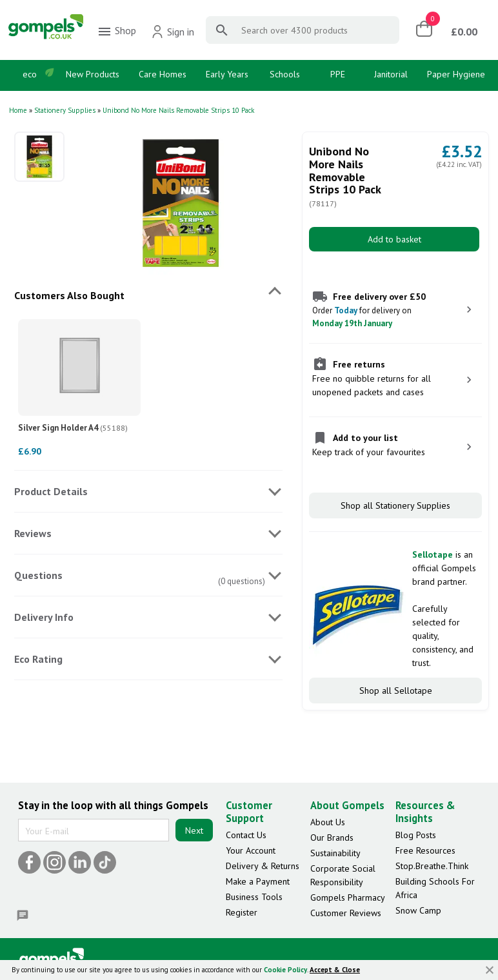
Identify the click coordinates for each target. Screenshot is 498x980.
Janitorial (391, 74)
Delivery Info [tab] (44, 617)
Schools (285, 74)
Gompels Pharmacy (348, 897)
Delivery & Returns (263, 866)
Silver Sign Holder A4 (73, 428)
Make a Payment (258, 881)
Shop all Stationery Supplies (395, 505)
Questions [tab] (38, 575)
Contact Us (246, 835)
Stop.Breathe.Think (432, 866)
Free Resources (425, 850)
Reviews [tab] (33, 533)
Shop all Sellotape (396, 691)
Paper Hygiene (456, 74)
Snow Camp (418, 910)
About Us (328, 822)
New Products (93, 74)
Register (242, 912)
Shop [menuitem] (116, 32)
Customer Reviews (346, 913)
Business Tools (254, 897)
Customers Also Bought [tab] (69, 295)
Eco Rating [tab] (38, 659)
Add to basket (394, 239)
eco (30, 74)
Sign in (173, 32)
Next (194, 830)
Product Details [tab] (51, 491)
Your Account (251, 850)
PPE (338, 74)
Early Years (227, 74)
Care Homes (163, 74)
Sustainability (335, 853)
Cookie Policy (285, 970)
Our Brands (332, 838)
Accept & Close (335, 970)
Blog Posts (416, 835)
